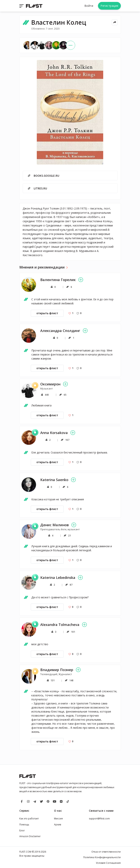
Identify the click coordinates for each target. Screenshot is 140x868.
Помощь (24, 825)
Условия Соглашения (108, 863)
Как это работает (29, 819)
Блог (22, 830)
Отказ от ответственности (106, 852)
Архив (58, 825)
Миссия (58, 819)
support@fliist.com (99, 819)
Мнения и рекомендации (42, 267)
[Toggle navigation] (22, 6)
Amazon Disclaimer (30, 836)
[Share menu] (115, 22)
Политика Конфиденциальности (102, 857)
